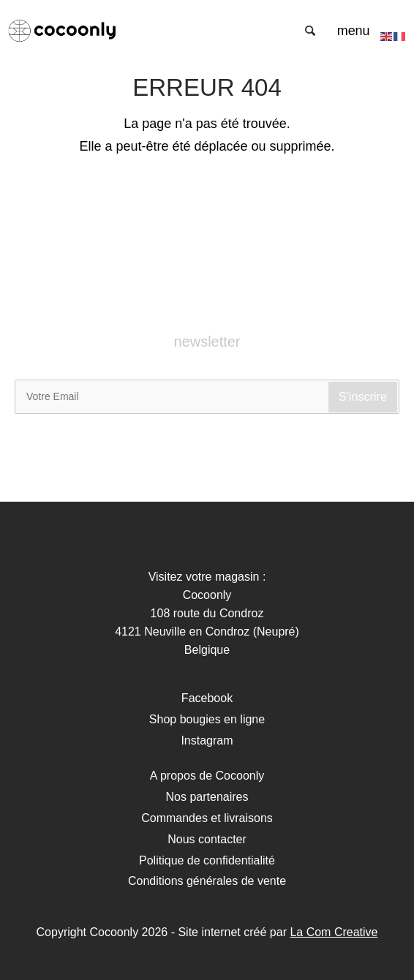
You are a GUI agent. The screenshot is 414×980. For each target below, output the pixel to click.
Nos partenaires (207, 797)
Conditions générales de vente (207, 881)
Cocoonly (62, 30)
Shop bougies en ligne (207, 719)
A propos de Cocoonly (207, 776)
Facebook (207, 698)
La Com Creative (334, 932)
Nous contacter (207, 839)
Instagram (207, 740)
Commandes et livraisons (207, 818)
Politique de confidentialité (207, 860)
